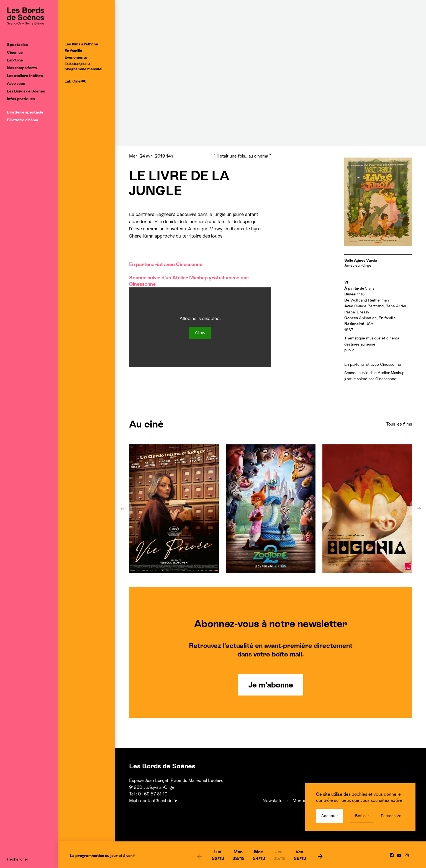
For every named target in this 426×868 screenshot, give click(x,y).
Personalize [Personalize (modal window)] (391, 816)
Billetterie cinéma (23, 120)
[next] (320, 856)
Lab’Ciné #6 (75, 81)
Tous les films (399, 424)
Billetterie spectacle (25, 112)
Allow (200, 333)
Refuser (362, 816)
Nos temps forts (22, 68)
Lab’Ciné (15, 60)
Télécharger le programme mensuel (83, 66)
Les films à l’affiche (81, 44)
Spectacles (17, 45)
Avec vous (16, 83)
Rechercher (18, 859)
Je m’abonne (271, 685)
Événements (76, 57)
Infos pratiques (21, 99)
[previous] (199, 856)
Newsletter (274, 801)
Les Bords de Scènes (26, 91)
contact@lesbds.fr (159, 801)
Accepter (330, 816)
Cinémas (15, 52)
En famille (73, 51)
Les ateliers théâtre (25, 76)
